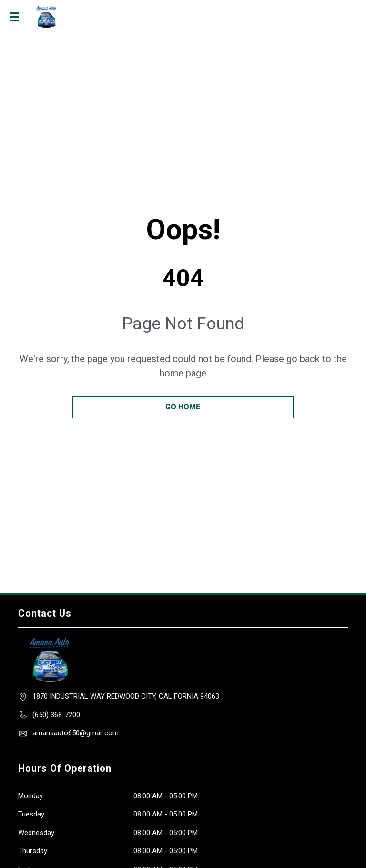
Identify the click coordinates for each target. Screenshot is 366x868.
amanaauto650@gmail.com (76, 733)
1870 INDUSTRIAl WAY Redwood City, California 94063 (126, 696)
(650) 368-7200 (56, 715)
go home (183, 407)
